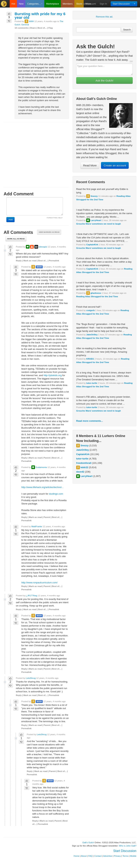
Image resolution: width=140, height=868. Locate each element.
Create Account (88, 4)
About (84, 856)
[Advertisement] (36, 151)
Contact (98, 856)
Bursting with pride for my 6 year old (40, 16)
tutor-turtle (92, 383)
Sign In (103, 4)
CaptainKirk (92, 244)
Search (127, 30)
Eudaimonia (41, 467)
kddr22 (84, 467)
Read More (90, 165)
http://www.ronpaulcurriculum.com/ (39, 583)
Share (33, 28)
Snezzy (94, 196)
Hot (13, 4)
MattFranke (37, 526)
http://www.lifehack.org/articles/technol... (42, 487)
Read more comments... (90, 421)
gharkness (96, 293)
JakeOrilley (92, 334)
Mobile (133, 856)
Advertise (108, 856)
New (21, 4)
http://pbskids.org (53, 375)
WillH (31, 21)
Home (76, 856)
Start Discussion (121, 4)
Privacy (117, 856)
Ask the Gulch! (104, 80)
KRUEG (90, 359)
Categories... (35, 4)
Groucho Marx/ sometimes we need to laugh (99, 224)
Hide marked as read (49, 232)
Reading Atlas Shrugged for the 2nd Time (97, 296)
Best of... (42, 28)
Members (68, 4)
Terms (125, 856)
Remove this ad (104, 17)
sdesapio (43, 247)
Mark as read (30, 261)
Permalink (54, 261)
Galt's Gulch (88, 842)
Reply (19, 261)
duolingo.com (56, 494)
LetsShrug (31, 678)
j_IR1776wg (32, 595)
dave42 (80, 472)
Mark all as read (16, 239)
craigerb (90, 310)
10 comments (21, 28)
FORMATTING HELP (55, 218)
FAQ (90, 856)
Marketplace (53, 4)
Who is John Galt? (128, 846)
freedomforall (84, 463)
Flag (50, 28)
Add (10, 220)
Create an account (115, 165)
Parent (47, 458)
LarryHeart (96, 220)
